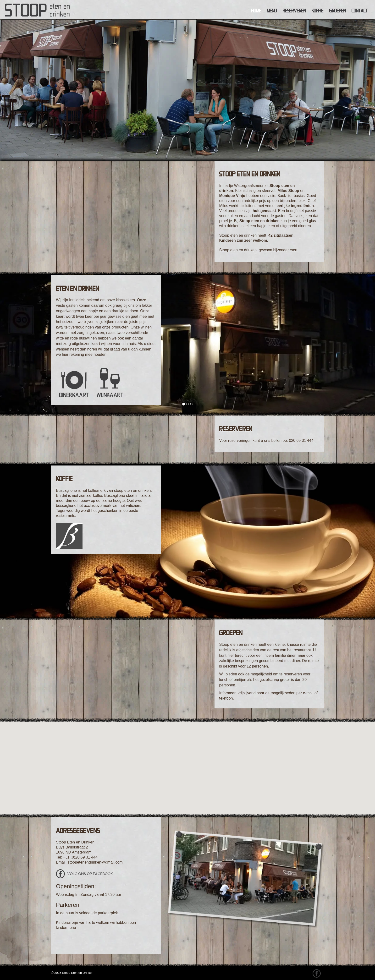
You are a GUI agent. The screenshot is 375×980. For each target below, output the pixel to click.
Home (256, 11)
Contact (360, 11)
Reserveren (294, 11)
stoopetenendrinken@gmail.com (95, 862)
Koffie (317, 11)
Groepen (338, 11)
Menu (272, 11)
